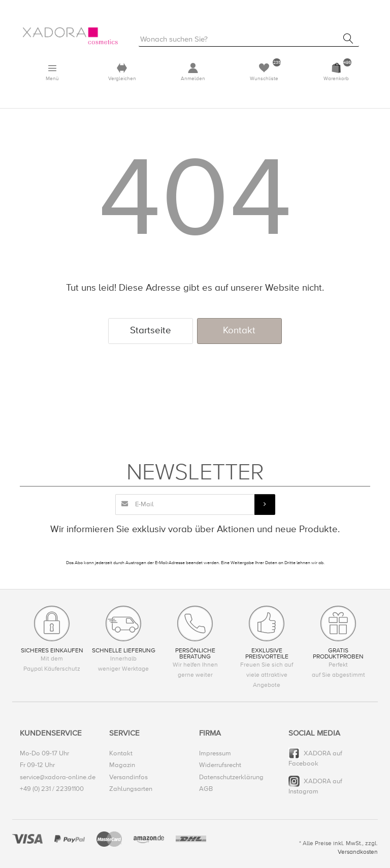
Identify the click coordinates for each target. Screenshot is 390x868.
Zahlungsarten (131, 789)
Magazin (122, 765)
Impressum (215, 753)
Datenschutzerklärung (231, 777)
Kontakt (239, 331)
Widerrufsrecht (220, 765)
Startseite (151, 331)
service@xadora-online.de (58, 777)
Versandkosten (358, 852)
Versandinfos (128, 777)
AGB (206, 789)
